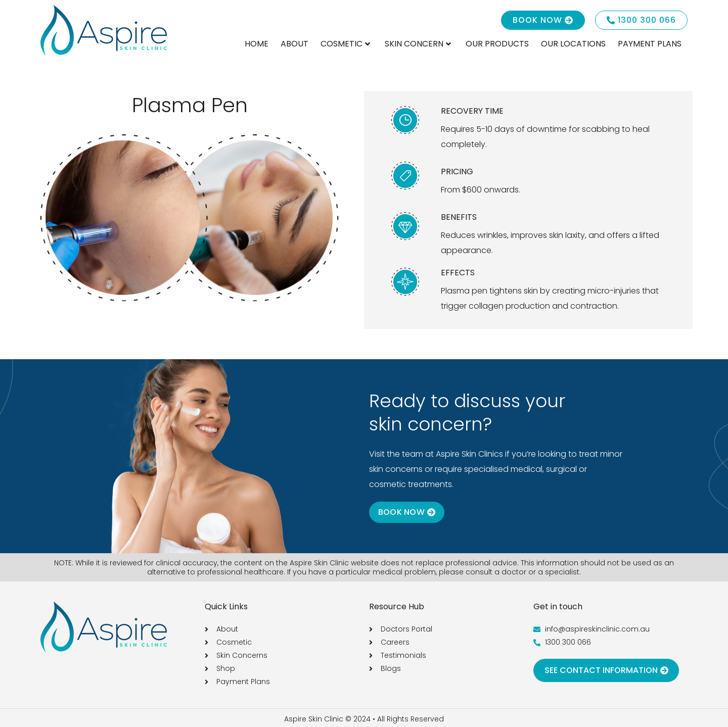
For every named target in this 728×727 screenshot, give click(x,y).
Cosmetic (345, 44)
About (294, 44)
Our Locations (573, 44)
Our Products (497, 44)
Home (257, 44)
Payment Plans (650, 44)
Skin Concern (418, 44)
